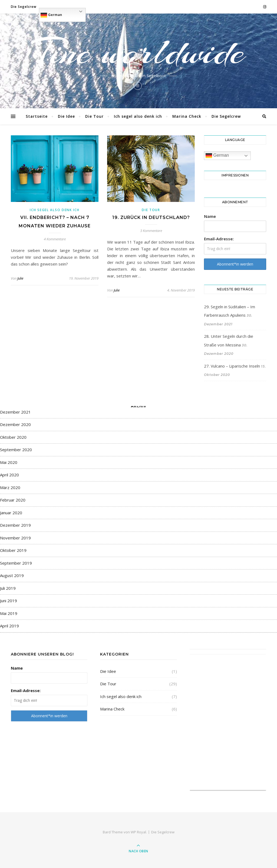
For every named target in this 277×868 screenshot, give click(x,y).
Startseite (37, 116)
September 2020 (16, 450)
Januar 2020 (11, 513)
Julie (20, 278)
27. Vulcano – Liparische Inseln (232, 366)
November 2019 (15, 538)
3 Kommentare (151, 231)
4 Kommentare (55, 239)
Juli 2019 (8, 588)
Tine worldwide (138, 52)
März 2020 (10, 487)
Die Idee (66, 116)
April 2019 (9, 626)
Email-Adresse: (219, 239)
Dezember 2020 (15, 424)
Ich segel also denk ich (138, 116)
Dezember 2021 (15, 412)
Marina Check (187, 116)
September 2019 (16, 563)
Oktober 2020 (13, 437)
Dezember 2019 (15, 525)
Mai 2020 (9, 462)
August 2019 (12, 575)
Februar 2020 (13, 500)
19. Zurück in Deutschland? (151, 217)
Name (210, 216)
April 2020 (9, 475)
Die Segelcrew (24, 7)
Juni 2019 (9, 601)
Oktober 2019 (13, 550)
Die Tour (94, 116)
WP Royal (138, 832)
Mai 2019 (9, 613)
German (51, 15)
